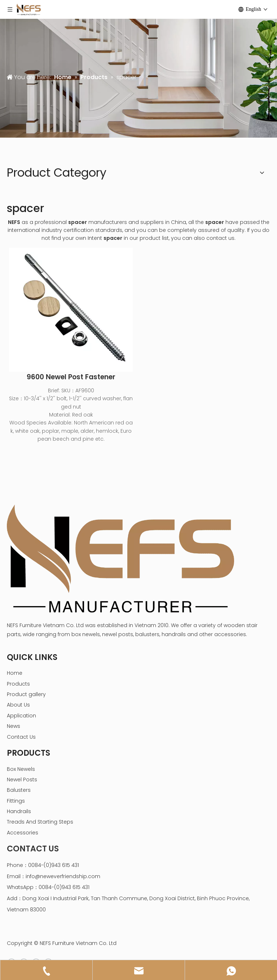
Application (21, 716)
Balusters (19, 790)
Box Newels (21, 769)
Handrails (19, 811)
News (14, 726)
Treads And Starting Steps (40, 822)
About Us (18, 705)
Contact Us (21, 737)
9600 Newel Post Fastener (71, 377)
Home (15, 673)
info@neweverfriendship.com (63, 876)
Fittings (16, 801)
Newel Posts (22, 780)
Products (18, 684)
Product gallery (26, 694)
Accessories (23, 833)
